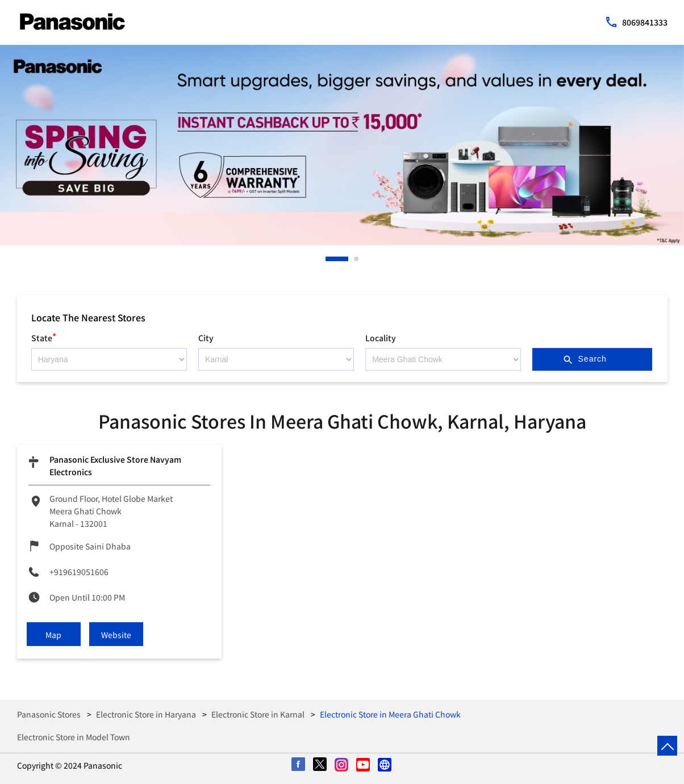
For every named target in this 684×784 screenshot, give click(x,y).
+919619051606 (79, 572)
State (44, 336)
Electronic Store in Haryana (146, 714)
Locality (381, 338)
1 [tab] (328, 259)
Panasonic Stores (50, 714)
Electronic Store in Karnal (258, 714)
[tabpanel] (342, 145)
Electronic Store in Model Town (74, 737)
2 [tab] (357, 259)
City (206, 338)
